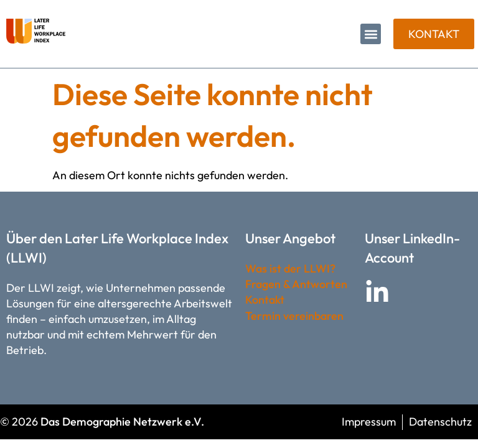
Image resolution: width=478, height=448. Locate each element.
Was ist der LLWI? (290, 268)
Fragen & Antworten (296, 284)
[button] (371, 34)
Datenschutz (440, 422)
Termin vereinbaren (294, 316)
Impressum (369, 422)
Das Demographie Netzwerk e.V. (122, 422)
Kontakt (265, 300)
